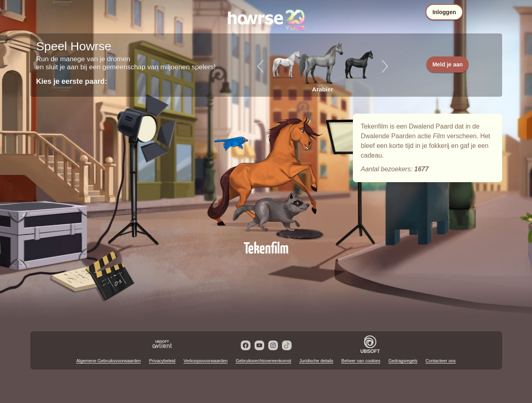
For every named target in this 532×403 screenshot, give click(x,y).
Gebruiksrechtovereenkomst (263, 361)
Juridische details (316, 361)
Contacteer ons (441, 361)
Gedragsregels (403, 361)
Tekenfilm (266, 174)
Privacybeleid (162, 361)
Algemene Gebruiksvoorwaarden (108, 361)
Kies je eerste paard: (72, 81)
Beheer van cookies (361, 361)
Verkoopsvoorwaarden (205, 361)
